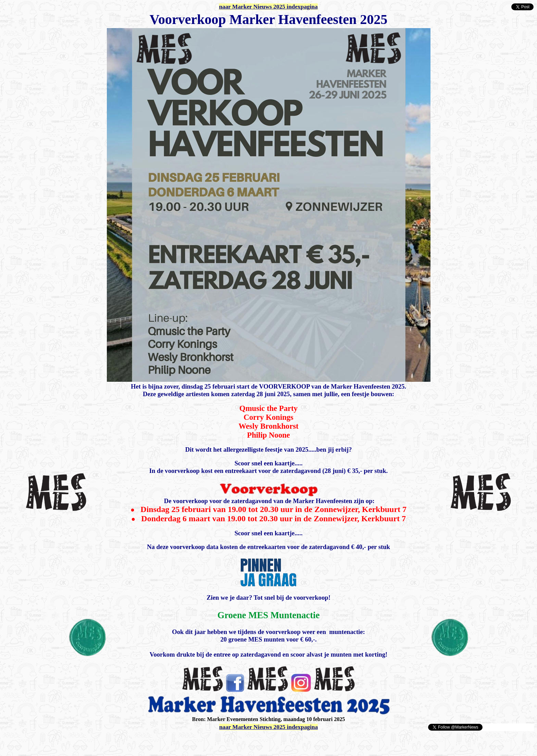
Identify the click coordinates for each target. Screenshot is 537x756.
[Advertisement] (83, 742)
